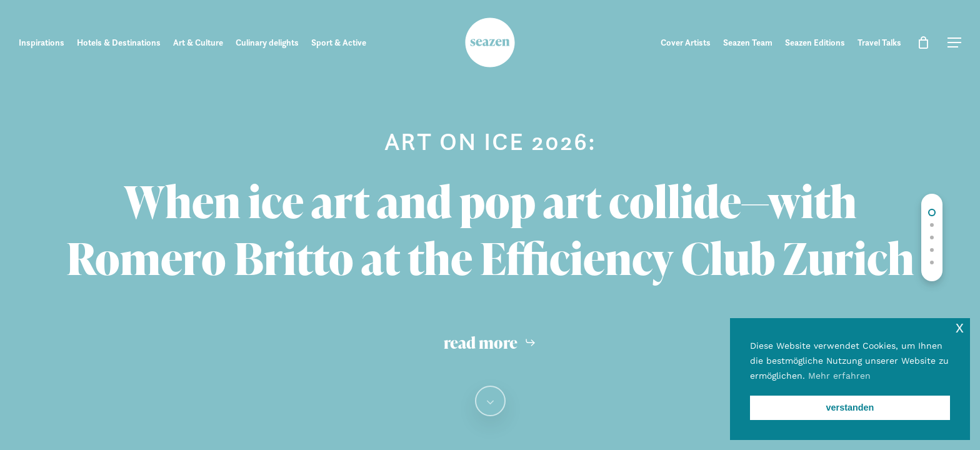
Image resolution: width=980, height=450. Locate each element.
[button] (954, 43)
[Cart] (923, 42)
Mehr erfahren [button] (839, 376)
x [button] (960, 327)
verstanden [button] (850, 407)
